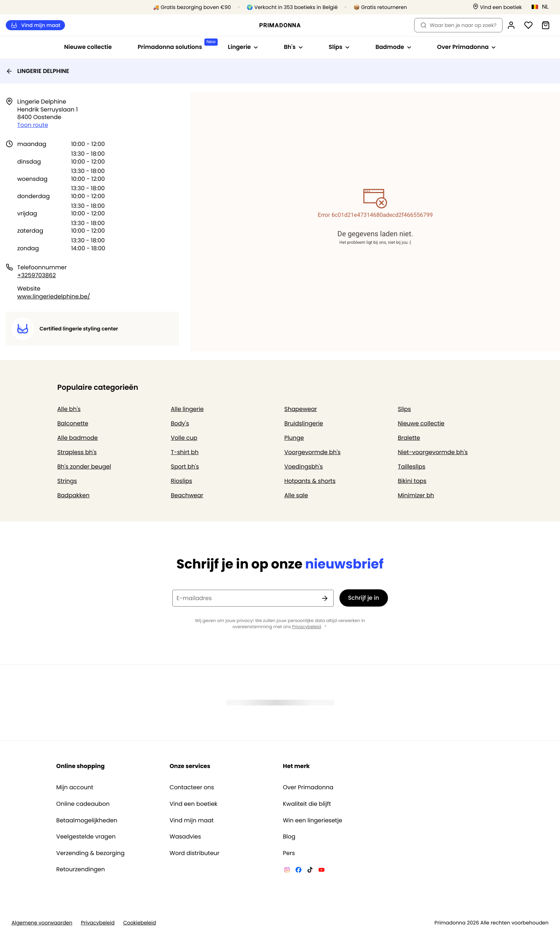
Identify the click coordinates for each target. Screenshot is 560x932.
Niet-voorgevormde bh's (433, 452)
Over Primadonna (308, 787)
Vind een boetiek (193, 804)
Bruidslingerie (304, 423)
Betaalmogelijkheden (87, 821)
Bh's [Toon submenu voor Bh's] (293, 47)
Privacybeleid (306, 627)
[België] (542, 7)
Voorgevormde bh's (313, 452)
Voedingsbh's (304, 467)
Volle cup (184, 438)
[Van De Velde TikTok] (310, 871)
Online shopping (81, 766)
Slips (404, 409)
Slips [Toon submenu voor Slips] (339, 47)
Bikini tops (412, 481)
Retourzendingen (81, 869)
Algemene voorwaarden (42, 923)
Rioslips (182, 481)
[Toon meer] (325, 627)
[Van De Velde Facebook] (298, 871)
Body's (180, 423)
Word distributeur (195, 853)
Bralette (409, 438)
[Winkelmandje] (546, 25)
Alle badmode (78, 438)
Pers (289, 853)
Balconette (73, 423)
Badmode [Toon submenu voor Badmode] (393, 47)
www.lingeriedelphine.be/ (54, 296)
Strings (67, 481)
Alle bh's (69, 409)
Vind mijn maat (35, 25)
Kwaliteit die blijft (307, 804)
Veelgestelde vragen (86, 837)
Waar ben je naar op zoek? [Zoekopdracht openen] (458, 25)
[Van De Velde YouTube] (321, 871)
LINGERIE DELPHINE (38, 71)
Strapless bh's (77, 452)
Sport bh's (185, 467)
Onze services (190, 766)
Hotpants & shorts (310, 481)
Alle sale (296, 495)
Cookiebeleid (140, 923)
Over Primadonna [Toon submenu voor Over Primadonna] (467, 47)
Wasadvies (185, 837)
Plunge (294, 438)
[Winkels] (497, 7)
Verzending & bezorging (91, 853)
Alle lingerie (188, 409)
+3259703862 (36, 275)
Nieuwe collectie (88, 47)
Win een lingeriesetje (312, 821)
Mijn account (75, 787)
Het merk (296, 766)
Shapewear (301, 409)
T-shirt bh (185, 452)
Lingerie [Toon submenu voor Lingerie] (243, 47)
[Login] (511, 25)
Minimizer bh (416, 495)
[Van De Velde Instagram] (287, 871)
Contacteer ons (192, 787)
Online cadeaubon (83, 804)
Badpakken (74, 495)
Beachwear (187, 495)
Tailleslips (412, 467)
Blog (289, 837)
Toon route (33, 125)
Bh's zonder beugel (84, 467)
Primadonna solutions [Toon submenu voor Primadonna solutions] (176, 45)
